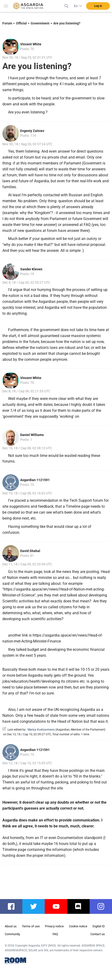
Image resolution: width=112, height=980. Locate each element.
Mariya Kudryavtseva (41, 730)
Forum (7, 23)
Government (40, 23)
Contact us (98, 934)
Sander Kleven (31, 269)
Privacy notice (54, 926)
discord (81, 906)
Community (12, 934)
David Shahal (30, 551)
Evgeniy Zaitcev (32, 131)
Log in (98, 6)
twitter (35, 906)
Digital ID (99, 926)
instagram (103, 906)
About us (11, 926)
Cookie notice (78, 926)
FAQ (55, 934)
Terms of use (31, 926)
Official (21, 23)
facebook (14, 906)
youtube (58, 906)
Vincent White (31, 44)
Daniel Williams (32, 435)
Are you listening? (67, 23)
